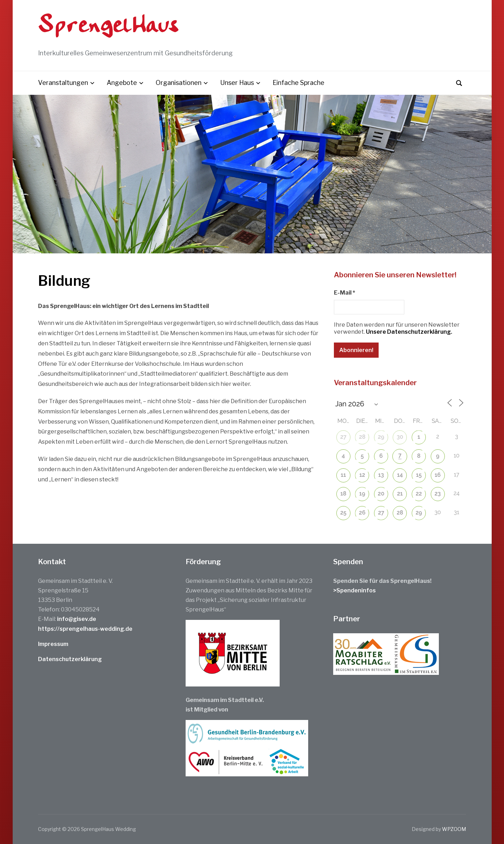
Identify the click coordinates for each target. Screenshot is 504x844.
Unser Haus (237, 83)
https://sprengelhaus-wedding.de (85, 629)
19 (362, 494)
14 (400, 475)
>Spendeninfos (354, 590)
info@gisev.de (77, 619)
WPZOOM (454, 829)
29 (381, 437)
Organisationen (179, 83)
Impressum (53, 644)
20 (381, 494)
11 (343, 475)
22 (419, 494)
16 (438, 475)
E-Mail (344, 293)
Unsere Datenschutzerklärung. (409, 332)
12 (362, 475)
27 (343, 437)
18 (343, 494)
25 (343, 513)
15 (419, 475)
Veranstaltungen (63, 83)
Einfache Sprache (298, 83)
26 (362, 513)
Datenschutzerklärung (70, 659)
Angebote (122, 83)
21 (400, 494)
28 (362, 437)
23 (438, 494)
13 (381, 475)
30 (400, 437)
